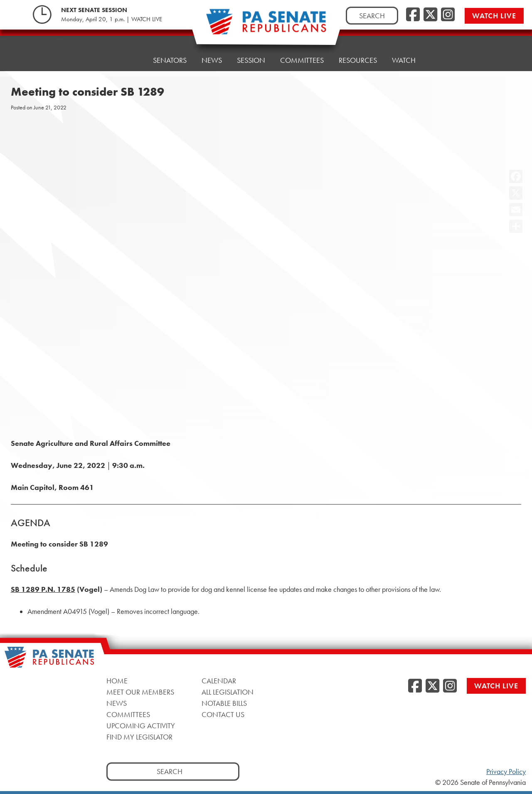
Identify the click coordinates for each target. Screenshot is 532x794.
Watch (404, 60)
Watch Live (494, 16)
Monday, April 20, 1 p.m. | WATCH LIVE (112, 19)
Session (251, 60)
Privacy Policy (506, 772)
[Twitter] (430, 15)
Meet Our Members (140, 692)
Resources (358, 60)
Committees (302, 60)
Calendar (219, 681)
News (212, 60)
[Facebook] (413, 15)
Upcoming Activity (141, 726)
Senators (170, 60)
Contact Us (223, 714)
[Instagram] (448, 15)
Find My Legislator (139, 737)
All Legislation (228, 692)
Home (127, 60)
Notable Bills (224, 703)
